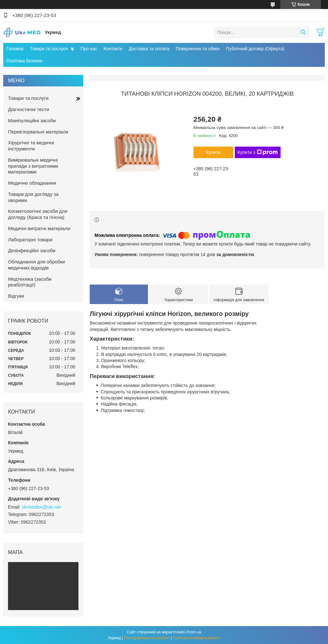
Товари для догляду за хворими (33, 197)
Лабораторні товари (30, 240)
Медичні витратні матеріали (39, 228)
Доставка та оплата (149, 49)
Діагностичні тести (29, 109)
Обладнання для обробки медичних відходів (37, 265)
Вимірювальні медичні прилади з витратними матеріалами (33, 166)
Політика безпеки (24, 61)
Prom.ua (194, 632)
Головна (15, 49)
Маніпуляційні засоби (32, 121)
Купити (213, 152)
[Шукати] (303, 32)
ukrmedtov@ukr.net (41, 507)
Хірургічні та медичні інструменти (31, 146)
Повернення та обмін (198, 49)
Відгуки (16, 296)
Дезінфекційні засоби (32, 250)
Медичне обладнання (32, 183)
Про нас (89, 49)
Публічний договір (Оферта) (255, 49)
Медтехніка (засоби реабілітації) (30, 282)
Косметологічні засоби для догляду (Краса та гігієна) (38, 214)
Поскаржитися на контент (147, 638)
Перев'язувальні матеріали (38, 132)
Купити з (258, 152)
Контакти (113, 49)
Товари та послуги (49, 49)
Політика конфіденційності (197, 638)
